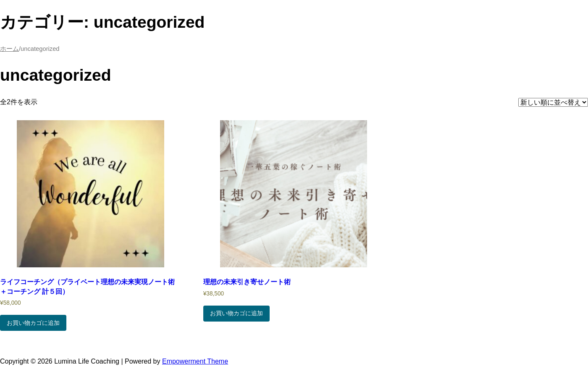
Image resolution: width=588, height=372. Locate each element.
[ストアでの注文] (553, 102)
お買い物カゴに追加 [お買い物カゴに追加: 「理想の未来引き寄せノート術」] (236, 313)
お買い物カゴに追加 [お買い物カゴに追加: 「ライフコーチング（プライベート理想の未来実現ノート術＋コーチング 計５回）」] (33, 323)
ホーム (9, 49)
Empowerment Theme (195, 361)
